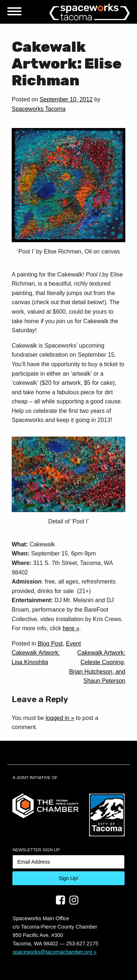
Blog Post (50, 644)
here (69, 628)
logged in (58, 718)
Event (74, 644)
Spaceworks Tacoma (39, 109)
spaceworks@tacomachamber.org (52, 952)
